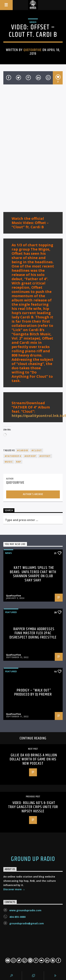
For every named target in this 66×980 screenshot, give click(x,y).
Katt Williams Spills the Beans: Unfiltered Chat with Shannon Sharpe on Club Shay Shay (33, 574)
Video (33, 22)
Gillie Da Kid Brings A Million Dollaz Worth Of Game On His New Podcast (33, 759)
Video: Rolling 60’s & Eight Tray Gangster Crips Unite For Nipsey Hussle (33, 807)
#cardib (23, 450)
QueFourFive (32, 50)
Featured (11, 612)
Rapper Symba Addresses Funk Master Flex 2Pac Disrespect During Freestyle (33, 633)
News (8, 553)
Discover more (14, 890)
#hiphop (30, 456)
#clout (37, 450)
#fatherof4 (13, 456)
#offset (45, 456)
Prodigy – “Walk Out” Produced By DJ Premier (33, 692)
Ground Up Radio (33, 859)
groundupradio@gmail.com (27, 923)
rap (19, 462)
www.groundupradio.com (25, 910)
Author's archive (33, 494)
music (9, 462)
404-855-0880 (17, 917)
